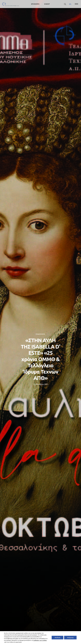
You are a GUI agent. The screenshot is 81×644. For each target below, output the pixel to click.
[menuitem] (70, 4)
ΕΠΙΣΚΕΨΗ (35, 4)
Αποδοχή (57, 638)
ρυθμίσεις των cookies (40, 640)
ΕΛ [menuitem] (70, 4)
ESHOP (47, 4)
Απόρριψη (70, 638)
